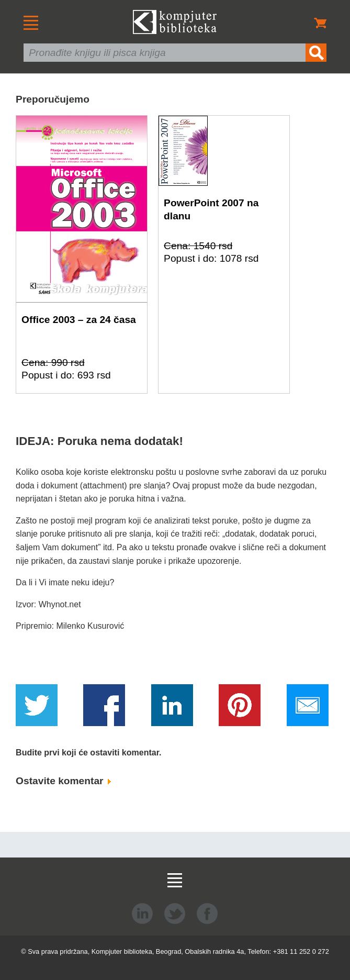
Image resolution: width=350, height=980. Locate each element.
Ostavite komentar (63, 781)
